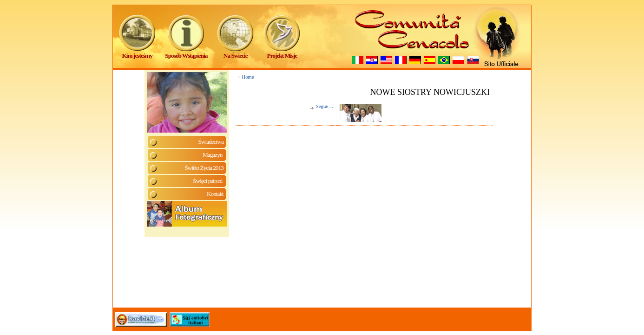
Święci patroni (208, 181)
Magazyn (213, 155)
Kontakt (215, 194)
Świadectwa (210, 142)
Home (248, 77)
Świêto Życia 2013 (204, 168)
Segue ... (322, 106)
